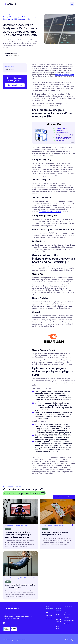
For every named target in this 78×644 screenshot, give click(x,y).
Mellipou (59, 622)
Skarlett (58, 619)
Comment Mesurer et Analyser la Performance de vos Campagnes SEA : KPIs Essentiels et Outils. (20, 18)
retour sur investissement (65, 75)
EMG (57, 624)
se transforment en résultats (50, 212)
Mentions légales (70, 640)
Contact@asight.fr (70, 620)
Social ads (49, 615)
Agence (66, 612)
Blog (11, 15)
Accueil (5, 15)
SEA (47, 613)
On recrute (67, 615)
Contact (66, 618)
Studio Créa (50, 618)
